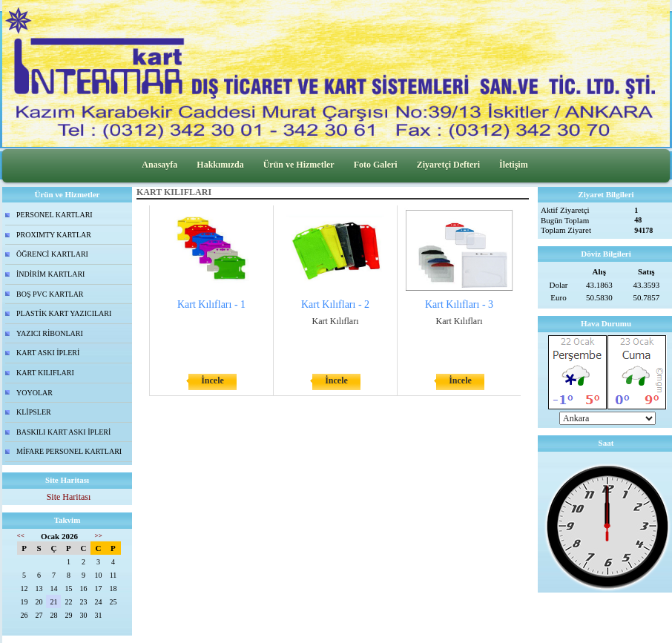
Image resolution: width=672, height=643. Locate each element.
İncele (213, 380)
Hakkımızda (220, 165)
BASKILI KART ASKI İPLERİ (63, 432)
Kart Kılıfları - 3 (459, 304)
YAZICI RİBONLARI (50, 333)
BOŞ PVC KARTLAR (50, 294)
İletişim (514, 165)
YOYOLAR (34, 393)
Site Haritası (69, 497)
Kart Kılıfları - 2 (335, 304)
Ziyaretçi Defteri (448, 165)
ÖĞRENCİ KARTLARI (52, 254)
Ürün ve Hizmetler (299, 165)
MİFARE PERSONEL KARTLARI (69, 451)
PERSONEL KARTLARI (55, 215)
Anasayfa (159, 165)
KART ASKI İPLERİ (48, 353)
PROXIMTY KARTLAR (54, 235)
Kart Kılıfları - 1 (211, 304)
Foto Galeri (376, 165)
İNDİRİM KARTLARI (50, 274)
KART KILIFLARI (45, 373)
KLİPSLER (34, 412)
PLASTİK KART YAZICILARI (64, 313)
